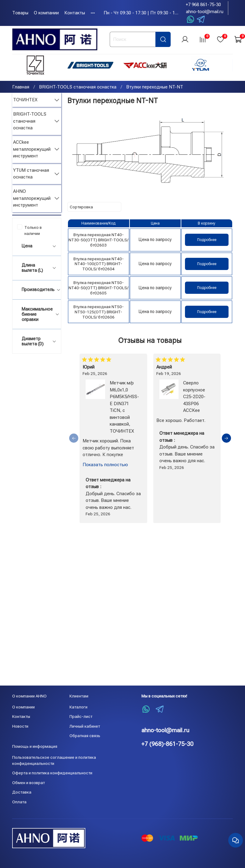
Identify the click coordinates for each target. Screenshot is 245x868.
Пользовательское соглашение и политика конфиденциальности (54, 760)
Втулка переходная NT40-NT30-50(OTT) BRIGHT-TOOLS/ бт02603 (98, 241)
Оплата (19, 802)
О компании (46, 13)
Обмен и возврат (28, 783)
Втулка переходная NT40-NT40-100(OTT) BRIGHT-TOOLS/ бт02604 (99, 265)
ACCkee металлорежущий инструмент (32, 150)
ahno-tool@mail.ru (205, 12)
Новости (20, 726)
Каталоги (78, 707)
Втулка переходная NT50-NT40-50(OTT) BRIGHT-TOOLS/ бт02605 (98, 289)
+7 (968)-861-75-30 (167, 744)
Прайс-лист (81, 716)
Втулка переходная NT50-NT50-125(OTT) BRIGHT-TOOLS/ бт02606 (99, 313)
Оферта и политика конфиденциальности (52, 773)
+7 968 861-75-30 (203, 5)
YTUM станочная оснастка (31, 175)
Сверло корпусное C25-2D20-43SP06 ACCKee (194, 398)
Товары (20, 13)
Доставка (22, 792)
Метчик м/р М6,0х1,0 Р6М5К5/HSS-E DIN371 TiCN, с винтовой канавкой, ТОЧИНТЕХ (124, 408)
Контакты (75, 13)
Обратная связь (85, 736)
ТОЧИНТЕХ (25, 101)
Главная (21, 88)
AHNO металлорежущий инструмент (32, 199)
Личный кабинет (85, 726)
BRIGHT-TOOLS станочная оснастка (78, 88)
